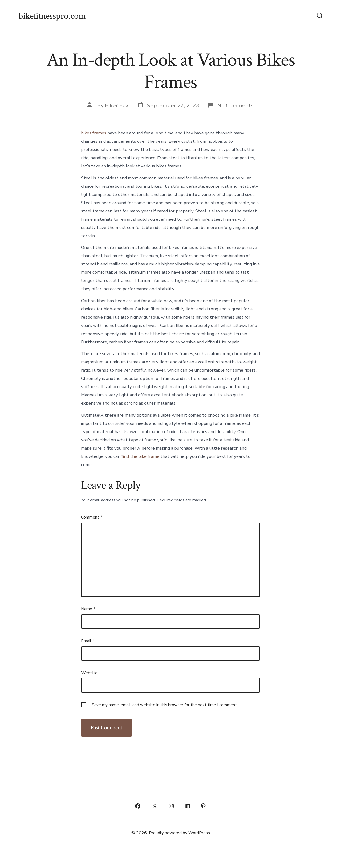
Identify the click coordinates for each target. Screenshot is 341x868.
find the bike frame (140, 456)
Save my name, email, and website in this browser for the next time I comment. (165, 705)
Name (88, 609)
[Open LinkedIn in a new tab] (187, 806)
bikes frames (94, 133)
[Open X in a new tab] (155, 806)
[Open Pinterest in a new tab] (203, 806)
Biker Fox (117, 105)
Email (88, 641)
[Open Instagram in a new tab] (171, 806)
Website (89, 673)
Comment (92, 517)
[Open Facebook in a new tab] (138, 806)
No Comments (235, 105)
